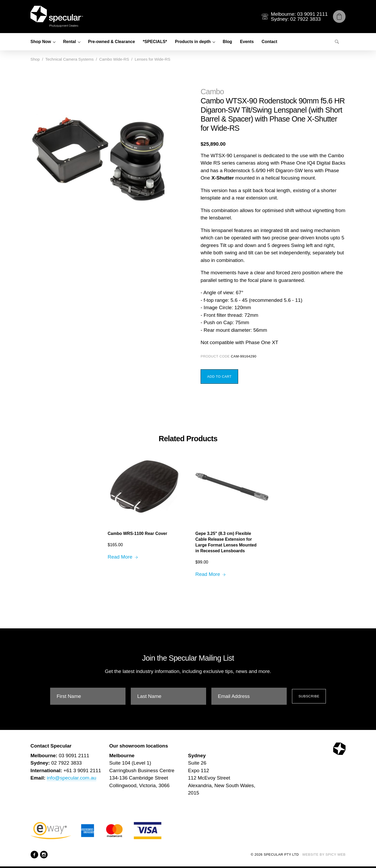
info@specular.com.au (71, 778)
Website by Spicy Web (324, 854)
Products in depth (193, 42)
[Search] (337, 42)
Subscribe (309, 696)
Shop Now (41, 42)
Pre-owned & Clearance (111, 42)
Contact (269, 42)
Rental (69, 42)
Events (247, 42)
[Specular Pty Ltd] (57, 17)
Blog (227, 42)
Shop (35, 59)
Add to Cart (219, 377)
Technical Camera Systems (70, 59)
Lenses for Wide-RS (153, 59)
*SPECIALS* (155, 42)
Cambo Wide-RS (114, 59)
